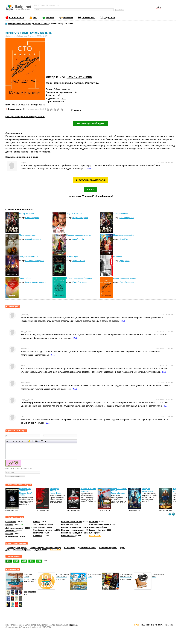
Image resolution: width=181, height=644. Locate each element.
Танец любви (25, 278)
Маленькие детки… (28, 235)
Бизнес (37, 522)
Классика (38, 536)
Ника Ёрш (124, 239)
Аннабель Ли (78, 239)
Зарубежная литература (44, 530)
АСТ (64, 98)
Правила (169, 625)
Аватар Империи (121, 213)
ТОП (35, 18)
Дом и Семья (39, 527)
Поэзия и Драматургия (72, 533)
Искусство (38, 533)
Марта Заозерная (80, 218)
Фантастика (92, 83)
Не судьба (146, 489)
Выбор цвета (32, 441)
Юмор (92, 533)
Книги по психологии (71, 522)
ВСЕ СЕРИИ (56, 550)
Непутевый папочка (88, 489)
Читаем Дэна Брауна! (17, 548)
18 (75, 92)
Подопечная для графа (123, 235)
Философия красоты (55, 490)
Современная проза (98, 524)
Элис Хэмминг (79, 261)
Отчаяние (118, 257)
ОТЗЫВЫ (68, 18)
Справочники (95, 527)
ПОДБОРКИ (109, 18)
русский (56, 95)
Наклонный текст (10, 441)
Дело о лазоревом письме (125, 278)
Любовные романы (15, 528)
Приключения (12, 536)
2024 (24, 561)
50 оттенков (69, 548)
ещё (46, 561)
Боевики (9, 534)
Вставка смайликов (29, 441)
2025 (16, 561)
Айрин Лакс (85, 491)
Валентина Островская (35, 282)
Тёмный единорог (74, 257)
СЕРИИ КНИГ (88, 18)
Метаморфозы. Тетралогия (25, 490)
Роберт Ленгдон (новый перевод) (45, 548)
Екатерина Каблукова (35, 261)
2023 (32, 561)
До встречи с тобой (87, 548)
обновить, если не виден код (19, 468)
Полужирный (7, 441)
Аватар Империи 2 (27, 213)
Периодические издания (73, 530)
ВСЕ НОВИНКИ (17, 18)
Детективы (11, 531)
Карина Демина (56, 493)
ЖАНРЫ (50, 18)
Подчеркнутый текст (13, 441)
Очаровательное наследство (79, 235)
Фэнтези (9, 525)
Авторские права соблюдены (90, 123)
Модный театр (40, 550)
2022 (39, 561)
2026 (9, 561)
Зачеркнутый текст (16, 441)
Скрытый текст (36, 441)
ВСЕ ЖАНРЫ (95, 536)
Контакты (159, 625)
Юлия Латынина (79, 77)
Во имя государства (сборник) (79, 278)
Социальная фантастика (69, 83)
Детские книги (40, 524)
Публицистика (68, 536)
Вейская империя (62, 89)
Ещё (89, 169)
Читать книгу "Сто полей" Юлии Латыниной (90, 196)
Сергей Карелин (32, 218)
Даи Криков (124, 261)
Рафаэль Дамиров (118, 493)
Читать (91, 189)
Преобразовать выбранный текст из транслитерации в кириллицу (42, 441)
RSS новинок (147, 625)
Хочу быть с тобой (74, 213)
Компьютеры (67, 524)
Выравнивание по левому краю (20, 441)
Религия (93, 522)
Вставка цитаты (39, 441)
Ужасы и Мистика (97, 530)
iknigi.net (73, 625)
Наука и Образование (71, 527)
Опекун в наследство (28, 257)
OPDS (137, 625)
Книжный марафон (108, 548)
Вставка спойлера (45, 441)
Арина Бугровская (33, 239)
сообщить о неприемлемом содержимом (25, 117)
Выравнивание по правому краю (26, 441)
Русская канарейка (22, 550)
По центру (23, 441)
